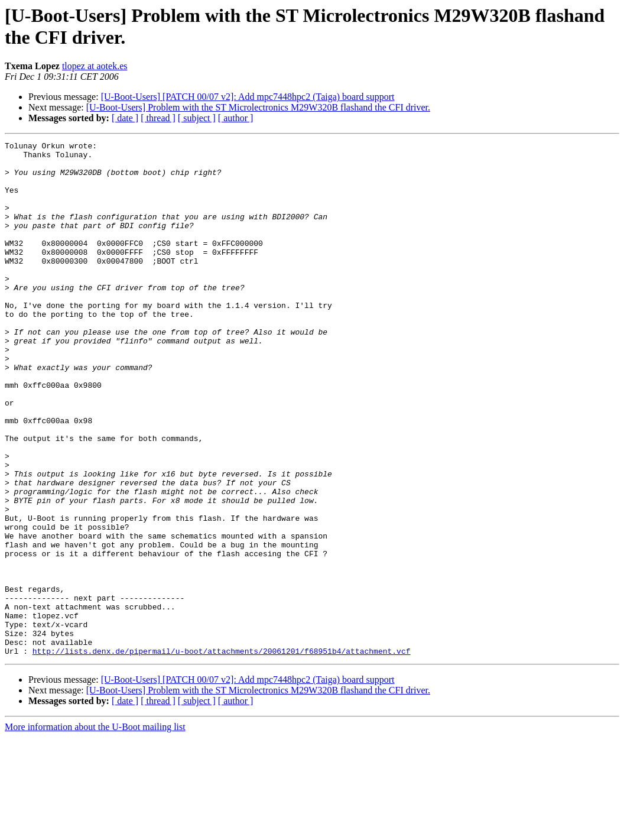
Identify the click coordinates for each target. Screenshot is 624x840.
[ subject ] (197, 118)
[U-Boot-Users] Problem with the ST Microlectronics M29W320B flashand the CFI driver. (258, 107)
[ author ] (236, 118)
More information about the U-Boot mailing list (95, 830)
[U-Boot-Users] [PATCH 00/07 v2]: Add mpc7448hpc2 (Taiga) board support (248, 97)
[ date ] (125, 118)
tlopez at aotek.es (95, 66)
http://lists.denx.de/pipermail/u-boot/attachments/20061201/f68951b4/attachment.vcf (222, 754)
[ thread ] (158, 118)
